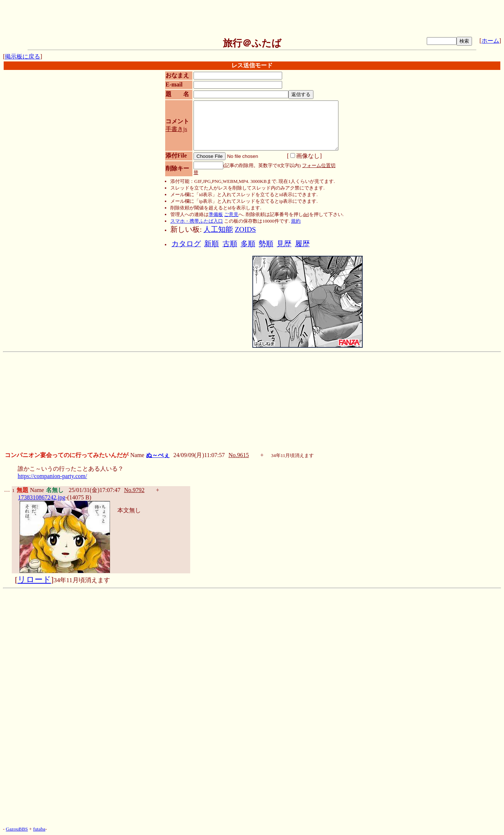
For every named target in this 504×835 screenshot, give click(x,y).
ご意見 (231, 214)
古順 (230, 244)
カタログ (186, 244)
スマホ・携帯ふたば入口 (197, 221)
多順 (248, 244)
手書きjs (176, 129)
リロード (34, 580)
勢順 (266, 244)
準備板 (216, 214)
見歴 (284, 244)
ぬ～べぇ (158, 455)
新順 (212, 244)
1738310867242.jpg (42, 497)
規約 (296, 221)
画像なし (305, 156)
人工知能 (218, 229)
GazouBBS (17, 829)
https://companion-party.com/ (52, 476)
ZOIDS (245, 229)
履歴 (302, 244)
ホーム (490, 41)
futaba (39, 829)
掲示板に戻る (22, 56)
